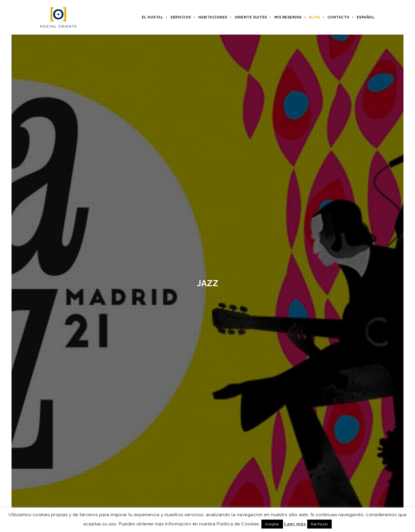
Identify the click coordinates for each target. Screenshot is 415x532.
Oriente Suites (251, 17)
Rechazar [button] (319, 524)
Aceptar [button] (272, 524)
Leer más (295, 524)
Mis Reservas (288, 17)
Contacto (338, 17)
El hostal (153, 17)
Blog (315, 17)
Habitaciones (213, 17)
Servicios (181, 17)
